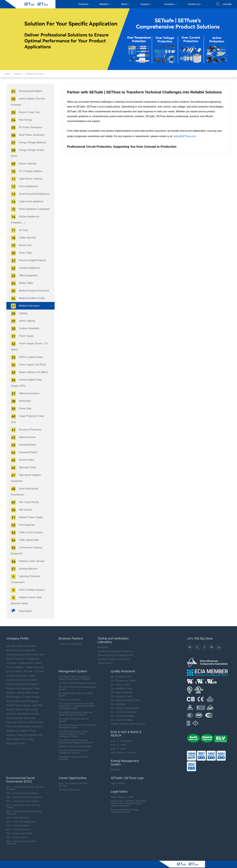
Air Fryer (18, 230)
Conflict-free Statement (68, 694)
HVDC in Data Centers (25, 357)
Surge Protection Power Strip (29, 416)
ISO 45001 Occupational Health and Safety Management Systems (74, 707)
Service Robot (21, 454)
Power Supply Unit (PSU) (27, 365)
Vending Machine (23, 563)
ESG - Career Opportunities (18, 827)
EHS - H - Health (118, 739)
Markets (105, 4)
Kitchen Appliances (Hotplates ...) (24, 219)
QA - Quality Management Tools (125, 694)
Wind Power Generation (26, 135)
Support (146, 4)
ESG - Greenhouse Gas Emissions (21, 795)
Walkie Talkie (20, 283)
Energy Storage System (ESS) (26, 153)
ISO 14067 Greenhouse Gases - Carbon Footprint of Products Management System (72, 728)
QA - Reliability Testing (120, 682)
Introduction (102, 641)
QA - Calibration (117, 698)
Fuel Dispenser (21, 519)
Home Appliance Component (29, 209)
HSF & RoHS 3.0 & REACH (123, 747)
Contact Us (195, 4)
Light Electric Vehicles (25, 179)
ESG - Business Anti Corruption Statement (19, 836)
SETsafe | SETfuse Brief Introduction (127, 718)
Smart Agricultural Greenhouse (23, 485)
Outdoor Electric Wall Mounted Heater (25, 594)
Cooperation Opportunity (69, 638)
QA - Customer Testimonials (123, 706)
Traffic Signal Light (23, 534)
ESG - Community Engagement (19, 816)
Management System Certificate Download (72, 752)
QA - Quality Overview (120, 671)
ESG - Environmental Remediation (21, 787)
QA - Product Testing (119, 678)
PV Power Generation (25, 128)
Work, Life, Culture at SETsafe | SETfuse (72, 779)
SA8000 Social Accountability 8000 (74, 740)
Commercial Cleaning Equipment (25, 544)
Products (85, 4)
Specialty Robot (22, 462)
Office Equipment (23, 276)
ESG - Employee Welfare (16, 819)
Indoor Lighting (21, 321)
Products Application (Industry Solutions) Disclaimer (124, 805)
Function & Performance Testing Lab (114, 645)
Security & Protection (25, 424)
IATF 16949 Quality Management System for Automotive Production (73, 672)
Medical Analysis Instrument (28, 291)
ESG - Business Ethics (15, 831)
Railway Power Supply (25, 512)
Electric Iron (20, 246)
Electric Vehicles (22, 164)
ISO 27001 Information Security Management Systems (72, 746)
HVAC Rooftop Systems (26, 584)
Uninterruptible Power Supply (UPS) (29, 382)
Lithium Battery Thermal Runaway (26, 101)
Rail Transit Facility (23, 496)
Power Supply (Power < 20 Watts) (28, 346)
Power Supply (21, 336)
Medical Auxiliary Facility (26, 298)
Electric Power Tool (24, 113)
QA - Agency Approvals (121, 686)
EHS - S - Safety (118, 743)
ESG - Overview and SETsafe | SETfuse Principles (24, 782)
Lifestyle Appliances (24, 268)
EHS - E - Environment (120, 735)
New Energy (20, 120)
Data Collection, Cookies (121, 791)
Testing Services (104, 657)
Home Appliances (23, 187)
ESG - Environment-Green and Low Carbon (21, 800)
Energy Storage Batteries (27, 143)
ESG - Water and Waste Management (22, 791)
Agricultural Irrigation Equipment (24, 472)
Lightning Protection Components (24, 573)
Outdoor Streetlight (23, 329)
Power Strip (19, 409)
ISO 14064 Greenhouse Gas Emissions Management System (76, 720)
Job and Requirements (68, 784)
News (125, 4)
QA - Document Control (121, 690)
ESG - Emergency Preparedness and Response (22, 806)
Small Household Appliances (29, 194)
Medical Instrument (34, 74)
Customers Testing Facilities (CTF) (113, 653)
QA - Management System (122, 675)
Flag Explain (20, 605)
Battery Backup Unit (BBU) (28, 372)
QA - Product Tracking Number (124, 702)
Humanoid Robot (22, 447)
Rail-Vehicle (20, 504)
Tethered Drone (22, 431)
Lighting (18, 314)
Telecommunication (24, 394)
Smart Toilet (20, 253)
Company (170, 4)
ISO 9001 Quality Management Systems (76, 677)
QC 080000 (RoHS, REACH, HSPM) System (74, 688)
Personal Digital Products (27, 261)
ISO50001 (114, 764)
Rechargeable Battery (25, 91)
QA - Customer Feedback (122, 710)
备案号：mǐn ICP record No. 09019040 (177, 865)
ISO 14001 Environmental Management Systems (76, 682)
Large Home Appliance (25, 202)
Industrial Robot (22, 439)
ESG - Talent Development (17, 823)
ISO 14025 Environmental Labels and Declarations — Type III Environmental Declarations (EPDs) (75, 700)
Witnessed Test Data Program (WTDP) (115, 649)
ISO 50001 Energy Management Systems (72, 714)
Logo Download (117, 777)
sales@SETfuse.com (184, 131)
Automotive (19, 401)
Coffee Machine (22, 238)
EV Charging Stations (25, 171)
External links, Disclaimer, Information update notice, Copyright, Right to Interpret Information (127, 797)
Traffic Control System (25, 527)
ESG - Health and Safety (16, 812)
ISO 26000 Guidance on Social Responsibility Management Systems (75, 735)
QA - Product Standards (121, 714)
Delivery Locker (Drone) (26, 555)
